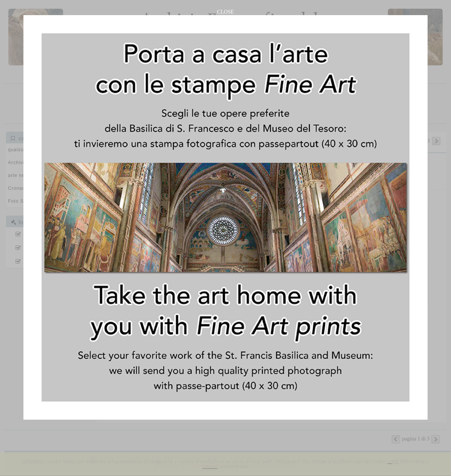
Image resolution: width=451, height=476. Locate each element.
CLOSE (225, 12)
